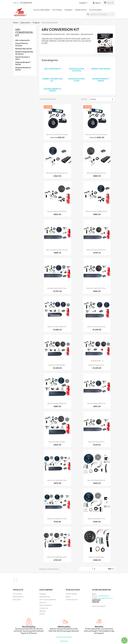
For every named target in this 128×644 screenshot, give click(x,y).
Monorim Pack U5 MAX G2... (57, 211)
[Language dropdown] (84, 3)
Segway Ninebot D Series (23, 69)
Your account (73, 590)
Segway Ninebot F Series (23, 63)
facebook (64, 641)
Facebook (15, 580)
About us (43, 602)
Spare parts (81, 10)
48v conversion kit (24, 33)
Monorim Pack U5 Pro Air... (97, 327)
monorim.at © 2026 (64, 637)
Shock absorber (42, 10)
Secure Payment (46, 605)
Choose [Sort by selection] (102, 99)
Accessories (96, 10)
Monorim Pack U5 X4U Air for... (57, 173)
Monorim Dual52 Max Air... (97, 480)
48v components (22, 40)
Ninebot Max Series (24, 49)
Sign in (68, 597)
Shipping (43, 594)
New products (18, 597)
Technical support (99, 606)
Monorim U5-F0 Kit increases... (97, 134)
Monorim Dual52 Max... (97, 557)
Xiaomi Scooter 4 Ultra (23, 58)
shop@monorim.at (106, 598)
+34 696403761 (26, 3)
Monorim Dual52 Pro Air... (97, 519)
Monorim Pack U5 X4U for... (97, 173)
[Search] (100, 14)
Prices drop (17, 594)
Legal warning (45, 597)
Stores (42, 614)
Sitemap (42, 611)
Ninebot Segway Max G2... (53, 80)
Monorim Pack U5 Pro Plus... (57, 288)
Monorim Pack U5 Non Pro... (97, 250)
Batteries (57, 10)
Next (111, 569)
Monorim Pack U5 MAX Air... (57, 327)
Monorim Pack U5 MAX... (57, 365)
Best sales (17, 600)
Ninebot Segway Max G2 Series (24, 53)
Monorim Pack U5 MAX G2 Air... (97, 211)
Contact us (44, 608)
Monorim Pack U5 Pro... (97, 365)
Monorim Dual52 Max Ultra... (57, 480)
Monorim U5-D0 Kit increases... (57, 134)
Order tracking (71, 594)
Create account (72, 600)
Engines (68, 10)
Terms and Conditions (48, 600)
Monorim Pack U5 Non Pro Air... (57, 250)
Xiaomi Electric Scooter (22, 44)
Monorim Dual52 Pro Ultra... (57, 519)
